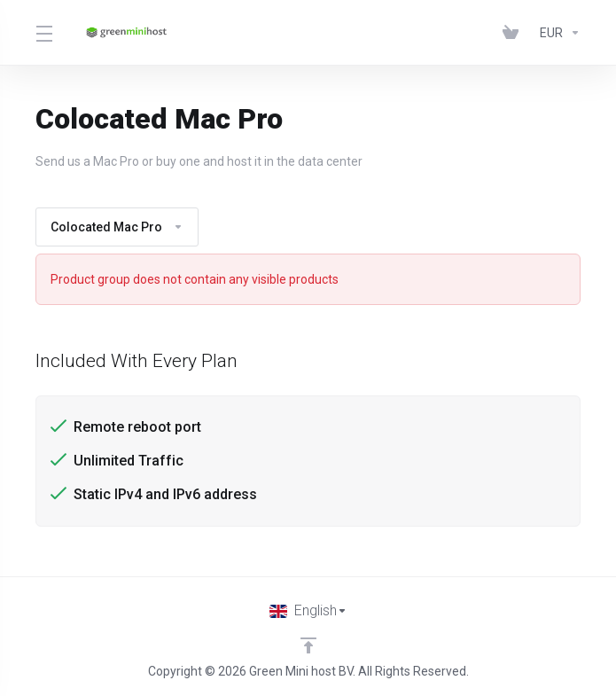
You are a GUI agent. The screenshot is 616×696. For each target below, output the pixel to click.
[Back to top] (308, 645)
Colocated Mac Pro (117, 227)
